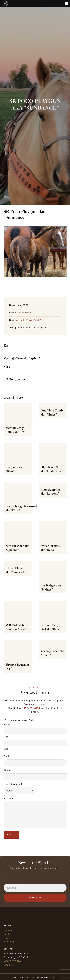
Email (7, 756)
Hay (6, 938)
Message (9, 798)
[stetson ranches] (5, 3)
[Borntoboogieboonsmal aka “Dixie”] (18, 498)
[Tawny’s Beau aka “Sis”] (18, 656)
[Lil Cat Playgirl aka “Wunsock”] (18, 577)
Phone (7, 770)
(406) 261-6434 (31, 708)
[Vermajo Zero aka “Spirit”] (18, 353)
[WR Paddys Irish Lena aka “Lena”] (18, 617)
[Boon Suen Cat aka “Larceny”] (53, 498)
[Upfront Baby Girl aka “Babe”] (53, 617)
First (6, 737)
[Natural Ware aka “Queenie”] (18, 538)
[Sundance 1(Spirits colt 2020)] (35, 251)
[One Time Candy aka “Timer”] (53, 420)
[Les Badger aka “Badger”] (53, 577)
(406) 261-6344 (12, 961)
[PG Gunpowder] (35, 377)
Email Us (9, 965)
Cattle (7, 934)
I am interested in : (14, 784)
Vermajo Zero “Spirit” (28, 320)
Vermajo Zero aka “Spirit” (22, 358)
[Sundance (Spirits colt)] (35, 287)
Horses (8, 930)
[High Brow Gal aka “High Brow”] (53, 459)
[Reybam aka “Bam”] (18, 459)
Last (6, 749)
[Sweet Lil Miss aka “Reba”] (53, 538)
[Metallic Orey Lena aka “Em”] (18, 420)
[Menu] (66, 3)
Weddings (9, 942)
